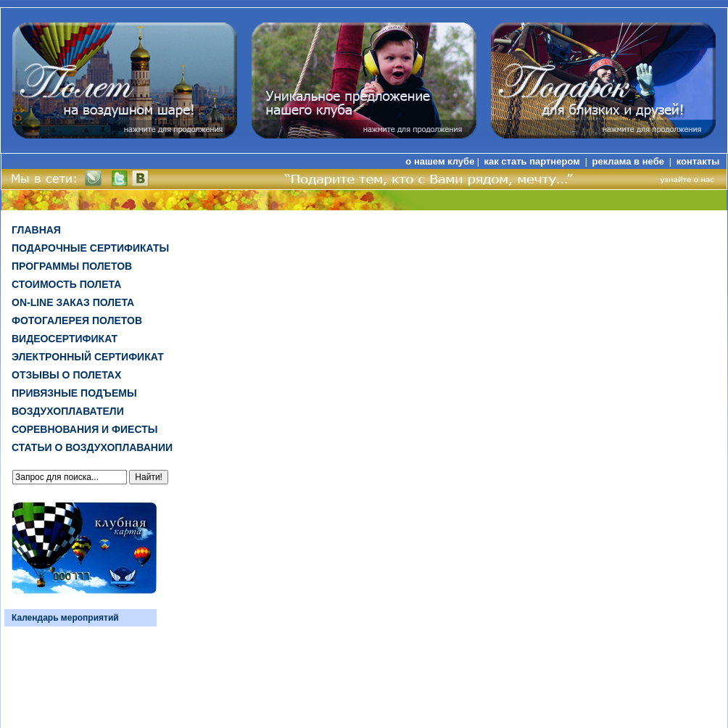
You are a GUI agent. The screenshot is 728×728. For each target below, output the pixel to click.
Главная (36, 230)
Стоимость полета (66, 284)
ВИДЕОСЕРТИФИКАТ (65, 339)
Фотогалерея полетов (77, 320)
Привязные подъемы (74, 393)
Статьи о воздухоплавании (92, 447)
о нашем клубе (440, 161)
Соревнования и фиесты (84, 429)
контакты (698, 161)
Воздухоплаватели (68, 411)
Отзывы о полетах (66, 375)
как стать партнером (533, 161)
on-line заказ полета (73, 302)
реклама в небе (630, 161)
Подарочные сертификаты (90, 248)
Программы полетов (72, 266)
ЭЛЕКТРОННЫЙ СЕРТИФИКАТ (88, 357)
